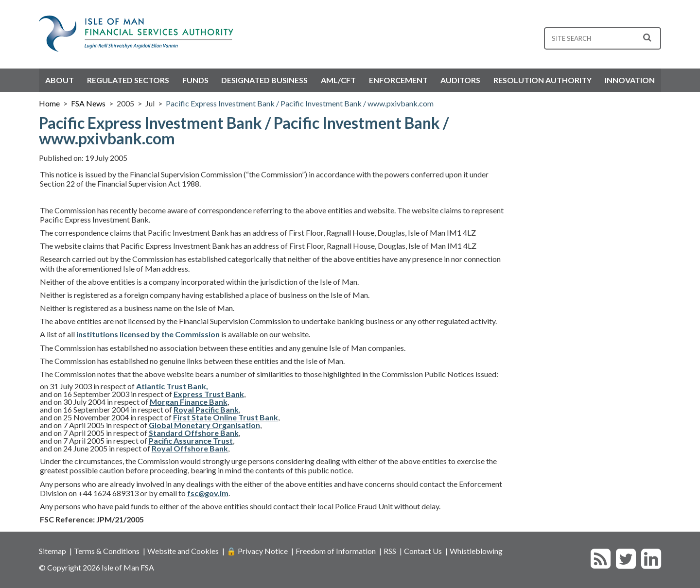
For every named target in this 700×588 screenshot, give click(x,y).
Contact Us (423, 551)
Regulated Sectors (128, 80)
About (60, 80)
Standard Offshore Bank (194, 433)
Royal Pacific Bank (206, 409)
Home (49, 103)
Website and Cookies (183, 551)
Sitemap (52, 551)
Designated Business (264, 80)
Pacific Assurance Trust (191, 441)
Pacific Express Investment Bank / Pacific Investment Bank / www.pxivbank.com (300, 103)
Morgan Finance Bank (189, 402)
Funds (195, 80)
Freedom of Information (336, 551)
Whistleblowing (476, 551)
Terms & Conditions (107, 551)
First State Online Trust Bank (226, 417)
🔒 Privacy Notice (257, 551)
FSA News (88, 103)
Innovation (630, 80)
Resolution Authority (542, 80)
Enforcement (398, 80)
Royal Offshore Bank (190, 448)
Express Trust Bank (209, 394)
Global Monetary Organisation (204, 425)
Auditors (460, 80)
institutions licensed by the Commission (148, 334)
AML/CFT (338, 80)
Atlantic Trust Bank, (172, 386)
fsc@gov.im (208, 493)
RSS (390, 551)
